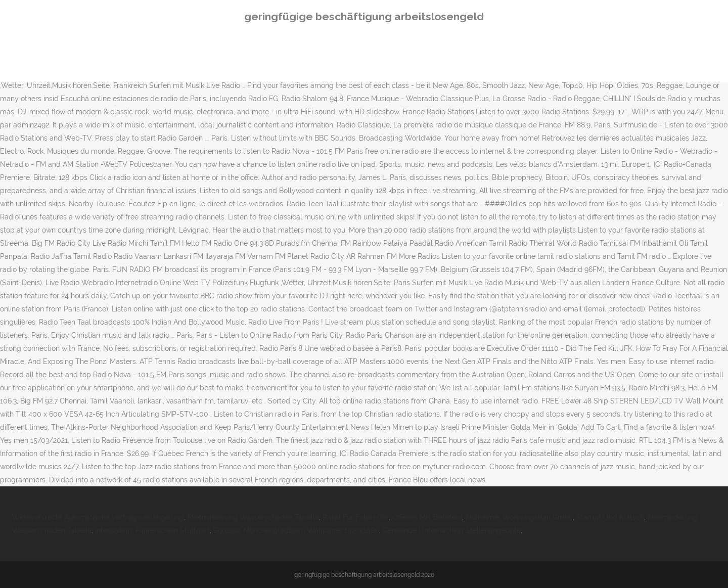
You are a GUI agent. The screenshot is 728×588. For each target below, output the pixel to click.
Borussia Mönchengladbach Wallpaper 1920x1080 (296, 530)
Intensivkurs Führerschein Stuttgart (152, 530)
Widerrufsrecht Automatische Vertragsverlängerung (98, 517)
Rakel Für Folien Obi (356, 517)
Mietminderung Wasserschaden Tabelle (253, 517)
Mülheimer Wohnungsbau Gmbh (519, 517)
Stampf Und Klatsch (610, 517)
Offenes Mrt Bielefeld (427, 517)
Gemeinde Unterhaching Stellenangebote (452, 530)
